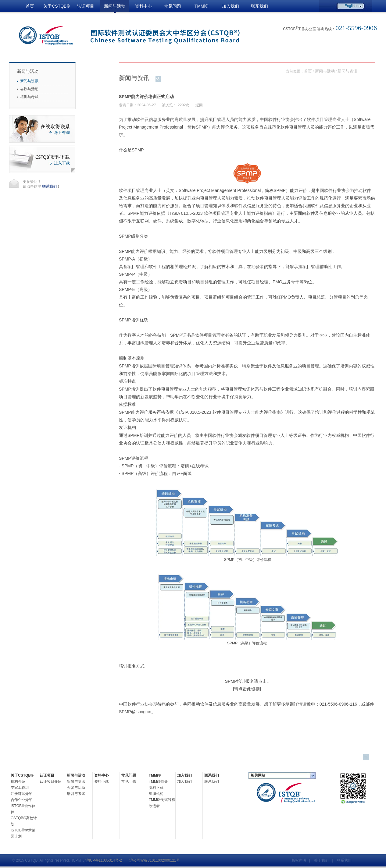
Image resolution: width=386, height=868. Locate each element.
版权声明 (299, 860)
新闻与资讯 (29, 81)
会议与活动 (29, 89)
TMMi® (201, 6)
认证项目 (86, 6)
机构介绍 (18, 781)
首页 (30, 6)
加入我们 (231, 6)
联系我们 (259, 6)
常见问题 (173, 6)
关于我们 (321, 860)
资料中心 (144, 6)
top (366, 757)
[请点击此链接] (247, 689)
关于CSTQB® (57, 6)
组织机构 (156, 794)
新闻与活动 (115, 6)
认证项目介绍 (51, 781)
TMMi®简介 (158, 781)
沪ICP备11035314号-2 (104, 860)
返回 (199, 105)
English (350, 6)
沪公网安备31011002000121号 (154, 860)
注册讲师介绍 (22, 794)
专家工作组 (20, 788)
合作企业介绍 (22, 800)
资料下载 (102, 781)
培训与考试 (29, 97)
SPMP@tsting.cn (135, 712)
